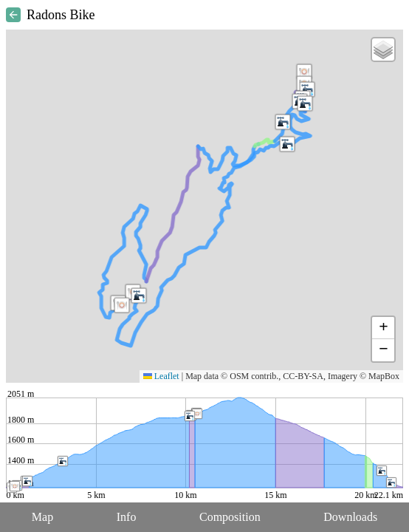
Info (127, 517)
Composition (230, 517)
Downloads (350, 517)
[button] (304, 72)
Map (42, 517)
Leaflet (161, 376)
